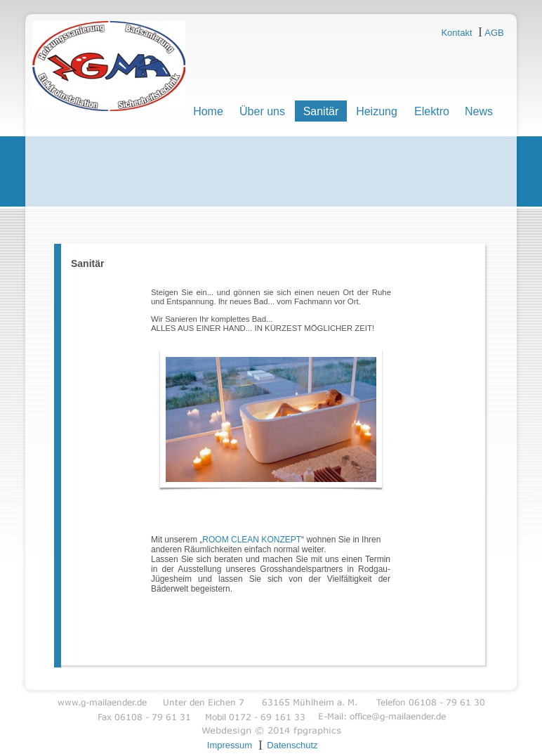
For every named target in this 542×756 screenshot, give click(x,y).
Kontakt (456, 33)
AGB (494, 33)
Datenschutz (292, 745)
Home (208, 111)
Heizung (377, 111)
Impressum (230, 745)
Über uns (262, 111)
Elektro (432, 111)
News (479, 111)
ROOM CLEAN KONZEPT (252, 540)
